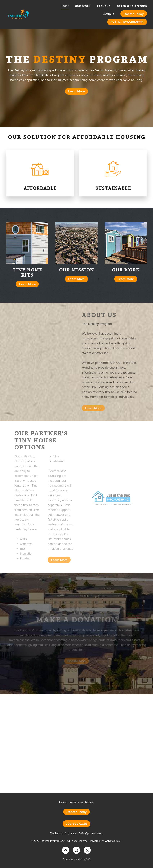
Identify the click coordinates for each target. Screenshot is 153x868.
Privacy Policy (76, 802)
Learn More (76, 91)
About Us (104, 6)
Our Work (83, 6)
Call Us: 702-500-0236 (127, 22)
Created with (76, 859)
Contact (89, 802)
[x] (87, 850)
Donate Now (76, 663)
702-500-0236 (76, 824)
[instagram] (76, 850)
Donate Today (134, 14)
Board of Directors (132, 6)
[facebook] (66, 850)
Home (65, 6)
